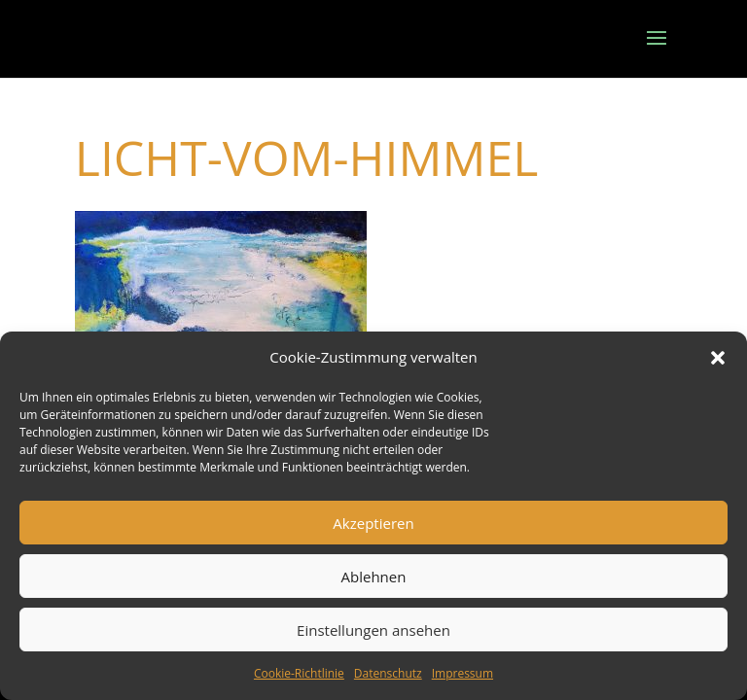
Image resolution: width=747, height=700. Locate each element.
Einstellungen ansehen (373, 630)
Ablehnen (374, 577)
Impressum (462, 673)
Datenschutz (388, 673)
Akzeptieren (373, 523)
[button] (718, 358)
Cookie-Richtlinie (299, 673)
